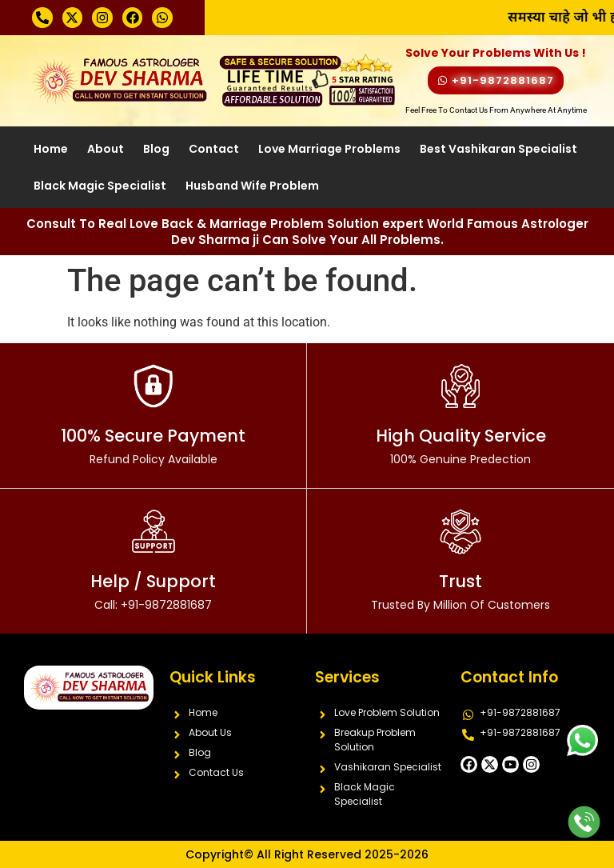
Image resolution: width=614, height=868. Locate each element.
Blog (156, 149)
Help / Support (153, 591)
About (106, 149)
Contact (214, 149)
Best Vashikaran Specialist (498, 149)
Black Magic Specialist (100, 186)
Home (51, 149)
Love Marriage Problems (329, 149)
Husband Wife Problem (252, 186)
